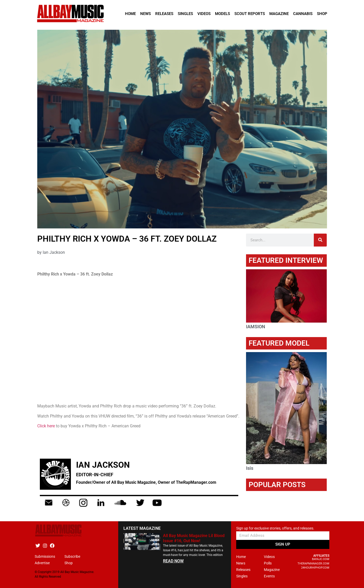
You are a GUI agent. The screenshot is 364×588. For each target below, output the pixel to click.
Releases (164, 14)
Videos (204, 14)
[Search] (320, 240)
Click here (47, 426)
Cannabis (303, 14)
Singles (185, 14)
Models (222, 14)
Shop (322, 14)
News (146, 14)
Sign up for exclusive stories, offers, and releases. (275, 528)
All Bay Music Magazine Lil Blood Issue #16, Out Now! (194, 538)
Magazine (279, 14)
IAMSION (256, 327)
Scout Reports (250, 14)
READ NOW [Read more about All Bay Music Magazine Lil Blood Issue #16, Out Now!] (173, 561)
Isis (250, 468)
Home (130, 14)
